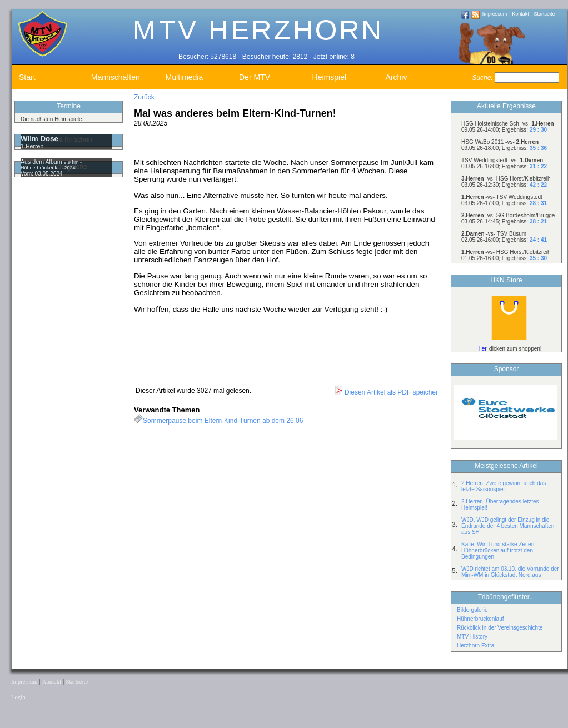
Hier (481, 349)
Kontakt (520, 14)
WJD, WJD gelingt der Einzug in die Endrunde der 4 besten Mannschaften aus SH (508, 526)
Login (18, 697)
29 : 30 (538, 130)
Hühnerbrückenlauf (480, 619)
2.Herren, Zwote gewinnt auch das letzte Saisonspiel (504, 486)
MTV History (472, 637)
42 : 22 (538, 185)
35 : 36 (538, 148)
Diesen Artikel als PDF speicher (386, 392)
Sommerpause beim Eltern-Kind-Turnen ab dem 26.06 (223, 421)
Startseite (545, 14)
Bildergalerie (472, 610)
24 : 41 (538, 240)
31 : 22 (538, 166)
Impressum (495, 14)
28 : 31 (538, 203)
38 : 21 (538, 221)
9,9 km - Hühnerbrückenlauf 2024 (51, 165)
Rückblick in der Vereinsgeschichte (500, 628)
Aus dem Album (42, 162)
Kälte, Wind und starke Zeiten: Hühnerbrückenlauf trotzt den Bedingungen (499, 550)
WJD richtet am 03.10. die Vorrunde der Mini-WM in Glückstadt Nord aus (510, 572)
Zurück (144, 97)
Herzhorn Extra (475, 645)
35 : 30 (538, 258)
